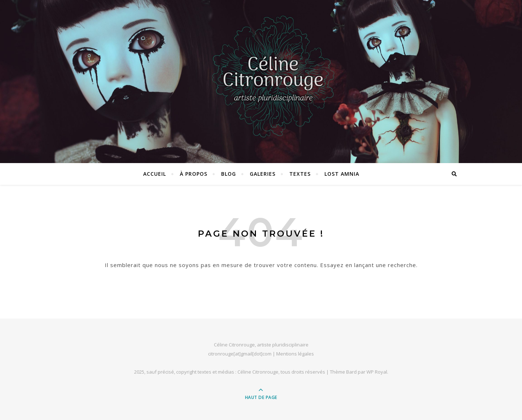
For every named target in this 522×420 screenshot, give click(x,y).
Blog (229, 174)
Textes (300, 174)
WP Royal (377, 372)
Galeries (263, 174)
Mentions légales (295, 354)
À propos (194, 174)
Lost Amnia (342, 174)
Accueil (155, 174)
